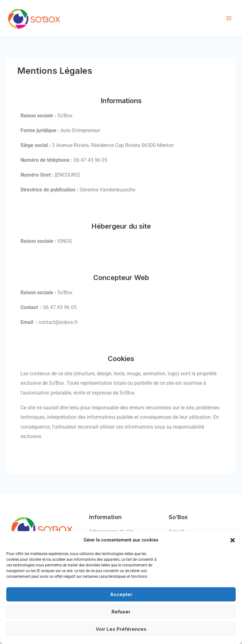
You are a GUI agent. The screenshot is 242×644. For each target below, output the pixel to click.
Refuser (121, 612)
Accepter (121, 594)
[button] (233, 540)
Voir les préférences (121, 629)
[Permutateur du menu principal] (229, 18)
